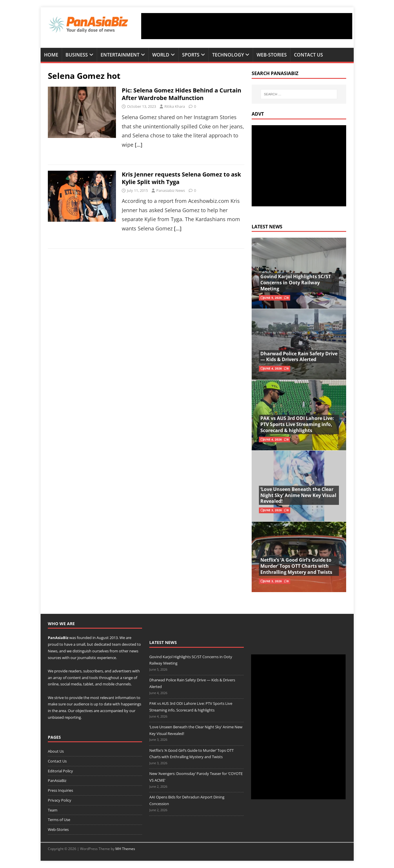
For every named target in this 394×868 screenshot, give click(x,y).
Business (77, 55)
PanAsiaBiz (58, 638)
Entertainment (120, 55)
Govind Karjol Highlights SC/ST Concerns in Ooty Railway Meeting (296, 283)
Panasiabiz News (171, 190)
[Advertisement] (247, 26)
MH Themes (125, 849)
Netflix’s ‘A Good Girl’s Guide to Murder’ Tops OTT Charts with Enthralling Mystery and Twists (296, 566)
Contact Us (308, 55)
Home (51, 55)
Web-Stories (272, 55)
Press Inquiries (60, 790)
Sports (191, 55)
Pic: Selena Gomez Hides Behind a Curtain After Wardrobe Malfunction (181, 94)
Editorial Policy (60, 771)
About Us (56, 751)
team (116, 644)
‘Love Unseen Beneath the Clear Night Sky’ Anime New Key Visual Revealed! (298, 495)
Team (53, 810)
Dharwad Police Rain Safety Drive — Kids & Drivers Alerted (299, 357)
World (161, 55)
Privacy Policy (60, 800)
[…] (139, 145)
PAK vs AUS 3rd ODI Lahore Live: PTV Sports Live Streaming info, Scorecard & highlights (297, 424)
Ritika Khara (175, 106)
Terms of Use (59, 820)
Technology (228, 55)
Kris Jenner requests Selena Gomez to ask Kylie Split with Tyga (181, 178)
